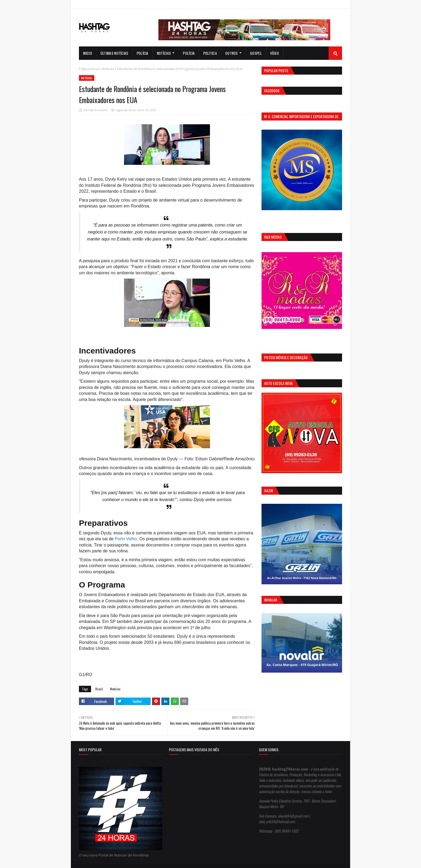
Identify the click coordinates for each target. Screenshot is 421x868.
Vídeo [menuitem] (275, 53)
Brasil (99, 689)
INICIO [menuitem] (88, 53)
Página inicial (89, 69)
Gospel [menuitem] (256, 53)
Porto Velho (126, 539)
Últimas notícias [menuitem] (114, 53)
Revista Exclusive (96, 110)
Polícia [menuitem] (143, 53)
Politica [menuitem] (210, 53)
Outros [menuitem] (232, 53)
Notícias (108, 69)
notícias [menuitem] (164, 53)
